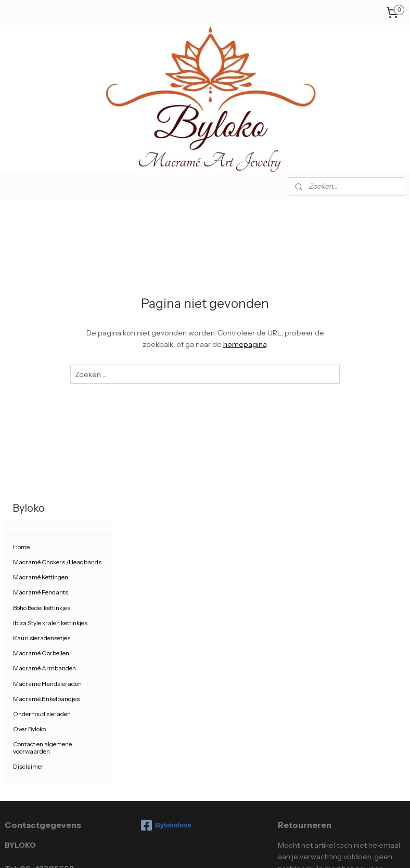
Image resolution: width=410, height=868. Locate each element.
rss (182, 849)
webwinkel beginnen (215, 849)
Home (21, 258)
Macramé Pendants (41, 303)
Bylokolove (166, 537)
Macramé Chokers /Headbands (57, 273)
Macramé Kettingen (41, 288)
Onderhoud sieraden (42, 425)
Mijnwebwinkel (294, 849)
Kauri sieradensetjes (42, 349)
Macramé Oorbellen (41, 364)
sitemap (164, 849)
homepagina (303, 344)
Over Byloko (29, 440)
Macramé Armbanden (44, 379)
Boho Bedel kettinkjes (42, 319)
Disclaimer (28, 477)
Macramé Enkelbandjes (46, 410)
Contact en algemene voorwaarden (42, 459)
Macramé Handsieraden (47, 394)
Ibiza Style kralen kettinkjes (50, 334)
